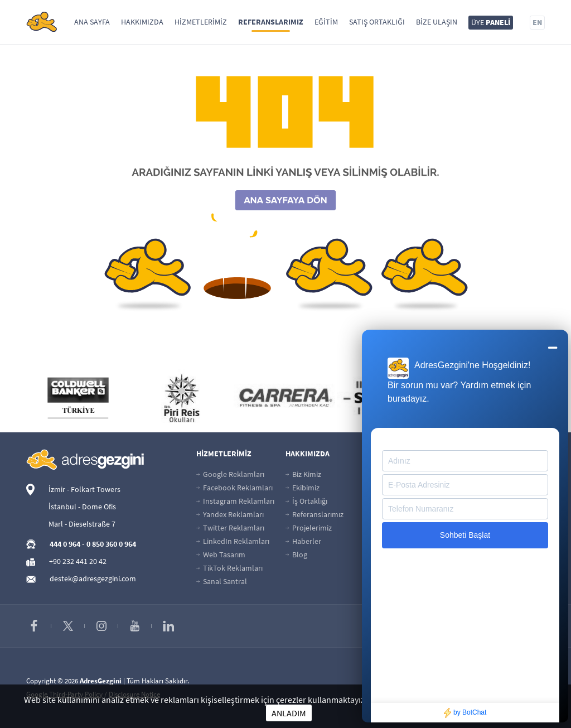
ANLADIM (289, 713)
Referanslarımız (271, 22)
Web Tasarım (221, 555)
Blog (296, 555)
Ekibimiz (303, 488)
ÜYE (491, 22)
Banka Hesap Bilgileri (413, 501)
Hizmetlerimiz (201, 22)
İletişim (390, 555)
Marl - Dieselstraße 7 (82, 524)
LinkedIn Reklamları (233, 541)
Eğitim (326, 22)
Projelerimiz (309, 528)
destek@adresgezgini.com (93, 578)
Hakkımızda (142, 22)
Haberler (303, 541)
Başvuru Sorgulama (411, 514)
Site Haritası (398, 541)
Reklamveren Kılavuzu (504, 514)
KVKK (476, 568)
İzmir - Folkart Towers (84, 489)
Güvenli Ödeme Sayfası (416, 474)
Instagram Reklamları (235, 501)
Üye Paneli (485, 474)
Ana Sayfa (92, 22)
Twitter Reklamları (230, 528)
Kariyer (479, 488)
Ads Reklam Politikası (503, 501)
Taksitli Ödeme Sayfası (415, 488)
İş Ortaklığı (306, 501)
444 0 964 (65, 544)
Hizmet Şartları (492, 528)
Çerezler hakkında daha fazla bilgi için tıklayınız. (458, 700)
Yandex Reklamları (230, 514)
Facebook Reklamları (234, 488)
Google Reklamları (230, 474)
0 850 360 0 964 (111, 544)
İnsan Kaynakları (406, 528)
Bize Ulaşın (437, 22)
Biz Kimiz (303, 474)
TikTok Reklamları (229, 568)
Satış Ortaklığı (377, 22)
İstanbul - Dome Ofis (82, 507)
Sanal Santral (222, 581)
